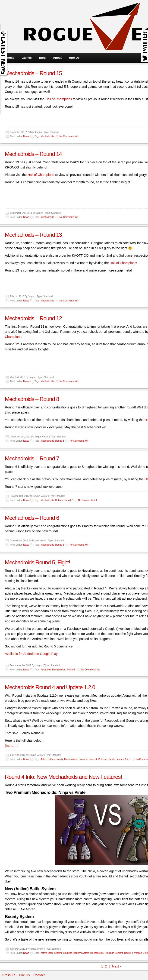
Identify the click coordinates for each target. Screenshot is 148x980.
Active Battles (48, 759)
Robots (59, 500)
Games (27, 58)
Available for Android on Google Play (31, 654)
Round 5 (71, 670)
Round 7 (68, 500)
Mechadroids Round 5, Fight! (37, 562)
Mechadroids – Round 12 (33, 318)
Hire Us (74, 58)
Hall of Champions (59, 99)
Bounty (59, 759)
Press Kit (9, 975)
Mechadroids (47, 136)
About (57, 58)
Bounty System (81, 953)
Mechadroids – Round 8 (32, 399)
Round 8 (60, 441)
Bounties (68, 953)
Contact (39, 975)
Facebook (46, 670)
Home (10, 58)
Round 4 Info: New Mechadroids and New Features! (63, 777)
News (26, 136)
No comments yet (69, 136)
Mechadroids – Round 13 (33, 235)
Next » (117, 966)
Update (112, 759)
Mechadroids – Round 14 (33, 154)
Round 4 (129, 953)
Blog (42, 58)
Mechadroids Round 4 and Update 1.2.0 (50, 687)
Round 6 (60, 545)
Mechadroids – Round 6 (32, 518)
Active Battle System (51, 953)
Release (102, 759)
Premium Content (88, 759)
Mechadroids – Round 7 (32, 458)
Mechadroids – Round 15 (33, 73)
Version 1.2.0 (123, 759)
